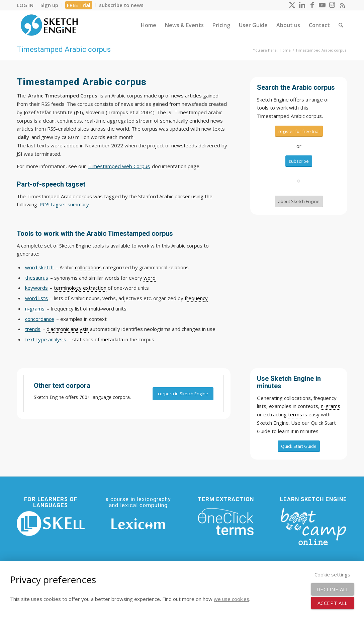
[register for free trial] (299, 131)
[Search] (341, 25)
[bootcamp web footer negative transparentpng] (313, 526)
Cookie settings (332, 574)
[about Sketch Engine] (299, 201)
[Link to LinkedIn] (302, 5)
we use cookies (232, 599)
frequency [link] (196, 298)
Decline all (333, 589)
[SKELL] (51, 524)
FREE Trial (79, 5)
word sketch (39, 267)
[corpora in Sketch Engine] (183, 394)
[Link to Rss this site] (342, 5)
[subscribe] (299, 161)
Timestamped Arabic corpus (64, 49)
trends (33, 329)
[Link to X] (292, 5)
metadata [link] (112, 339)
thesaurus (37, 278)
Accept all (333, 603)
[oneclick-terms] (226, 522)
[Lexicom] (138, 524)
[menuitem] (27, 5)
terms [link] (295, 414)
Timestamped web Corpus (119, 166)
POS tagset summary (64, 204)
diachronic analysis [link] (68, 329)
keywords (36, 288)
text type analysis (46, 339)
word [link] (150, 278)
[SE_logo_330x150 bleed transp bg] (49, 25)
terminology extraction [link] (80, 288)
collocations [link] (88, 267)
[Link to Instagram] (332, 5)
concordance (40, 319)
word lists (36, 298)
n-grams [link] (331, 406)
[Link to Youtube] (322, 5)
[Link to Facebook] (312, 5)
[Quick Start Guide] (299, 446)
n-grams (35, 308)
